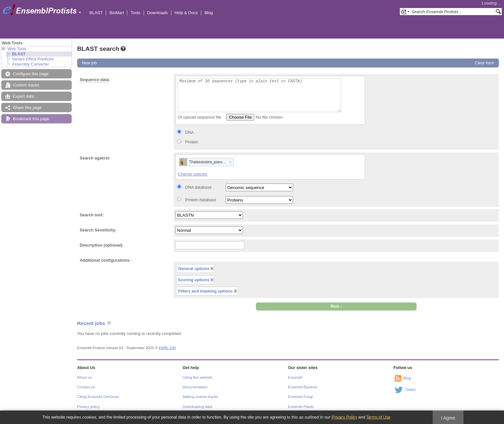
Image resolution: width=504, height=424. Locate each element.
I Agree (448, 418)
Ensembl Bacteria (302, 387)
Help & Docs (186, 13)
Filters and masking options (205, 291)
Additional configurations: (105, 260)
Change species (193, 174)
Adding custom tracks (200, 397)
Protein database (201, 200)
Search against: (95, 158)
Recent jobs (91, 323)
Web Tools (17, 49)
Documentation (195, 387)
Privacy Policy (344, 417)
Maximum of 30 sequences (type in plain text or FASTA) (259, 95)
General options (194, 269)
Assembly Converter (30, 64)
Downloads (157, 13)
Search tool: (92, 215)
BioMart (117, 13)
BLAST (96, 13)
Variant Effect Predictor (33, 59)
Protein (192, 142)
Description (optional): (102, 245)
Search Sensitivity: (98, 230)
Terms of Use (378, 417)
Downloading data (197, 407)
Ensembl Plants (301, 407)
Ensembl (295, 377)
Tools (135, 13)
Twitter (410, 390)
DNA (189, 132)
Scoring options (194, 280)
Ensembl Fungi (300, 397)
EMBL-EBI (167, 348)
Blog (209, 13)
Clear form (484, 63)
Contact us (86, 387)
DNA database (198, 187)
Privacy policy (88, 407)
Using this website (198, 377)
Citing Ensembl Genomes (98, 397)
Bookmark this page (31, 119)
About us (84, 377)
